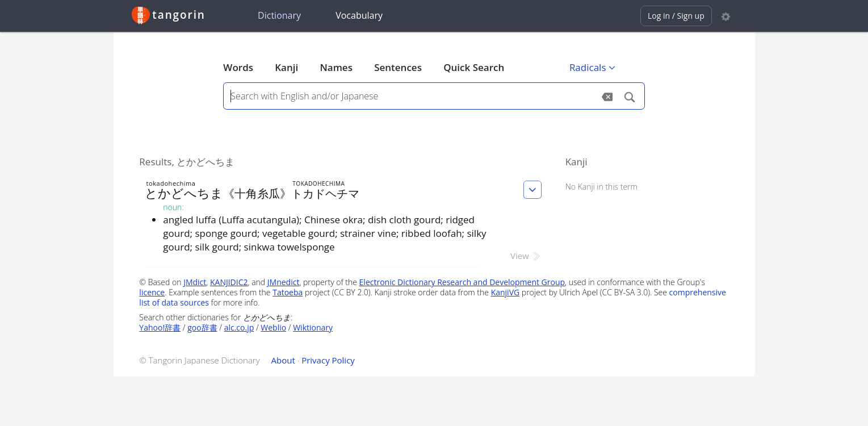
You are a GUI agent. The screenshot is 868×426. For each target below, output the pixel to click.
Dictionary (279, 15)
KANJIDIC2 (229, 282)
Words (238, 67)
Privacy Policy (328, 360)
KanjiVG (506, 292)
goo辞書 (202, 327)
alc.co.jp (239, 327)
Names (336, 67)
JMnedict (284, 282)
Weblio (273, 327)
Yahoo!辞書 (160, 327)
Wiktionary (313, 327)
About (283, 360)
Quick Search (474, 67)
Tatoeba (288, 292)
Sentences (398, 67)
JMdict (195, 282)
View (526, 256)
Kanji (286, 67)
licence (152, 292)
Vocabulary (359, 15)
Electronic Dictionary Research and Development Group (462, 282)
